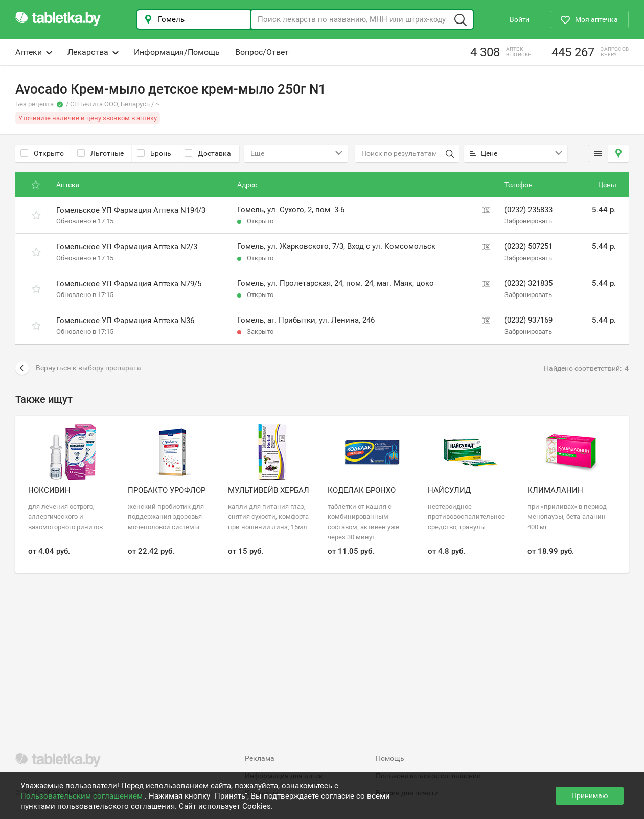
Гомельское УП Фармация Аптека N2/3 (127, 247)
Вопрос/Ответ (262, 52)
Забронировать (528, 221)
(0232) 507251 (528, 246)
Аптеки (34, 52)
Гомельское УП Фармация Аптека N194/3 (131, 210)
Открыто (42, 153)
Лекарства (93, 52)
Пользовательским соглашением (83, 796)
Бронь (154, 153)
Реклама (260, 758)
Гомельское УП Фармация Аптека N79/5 (129, 284)
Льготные (100, 153)
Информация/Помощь (177, 52)
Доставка (208, 153)
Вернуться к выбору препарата (78, 368)
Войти (520, 19)
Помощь (390, 758)
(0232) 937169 (528, 320)
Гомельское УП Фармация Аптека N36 (125, 321)
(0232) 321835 (528, 283)
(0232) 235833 (528, 210)
